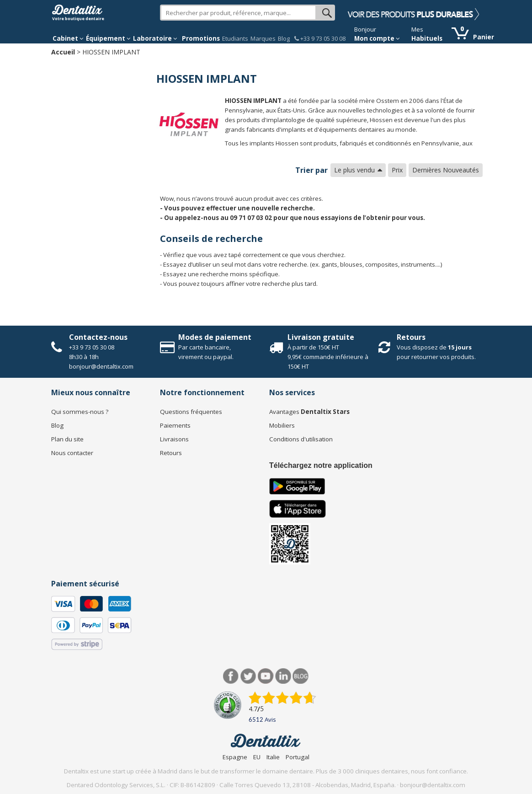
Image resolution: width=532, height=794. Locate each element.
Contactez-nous (98, 337)
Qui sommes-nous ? (80, 412)
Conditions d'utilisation (301, 439)
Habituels (427, 38)
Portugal (298, 757)
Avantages (309, 412)
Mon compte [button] (377, 38)
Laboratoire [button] (155, 38)
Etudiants (235, 38)
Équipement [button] (108, 38)
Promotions (201, 38)
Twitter (248, 676)
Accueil (63, 52)
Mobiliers (282, 425)
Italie (273, 757)
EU (257, 757)
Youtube (266, 676)
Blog (284, 38)
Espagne (235, 757)
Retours (411, 337)
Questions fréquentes (191, 412)
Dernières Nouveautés (446, 170)
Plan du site (67, 439)
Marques (263, 38)
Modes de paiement (215, 337)
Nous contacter (72, 453)
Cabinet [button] (68, 38)
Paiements (175, 425)
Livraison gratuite (321, 337)
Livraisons (174, 439)
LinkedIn (283, 676)
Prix (397, 170)
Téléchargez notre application (321, 465)
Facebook (231, 676)
